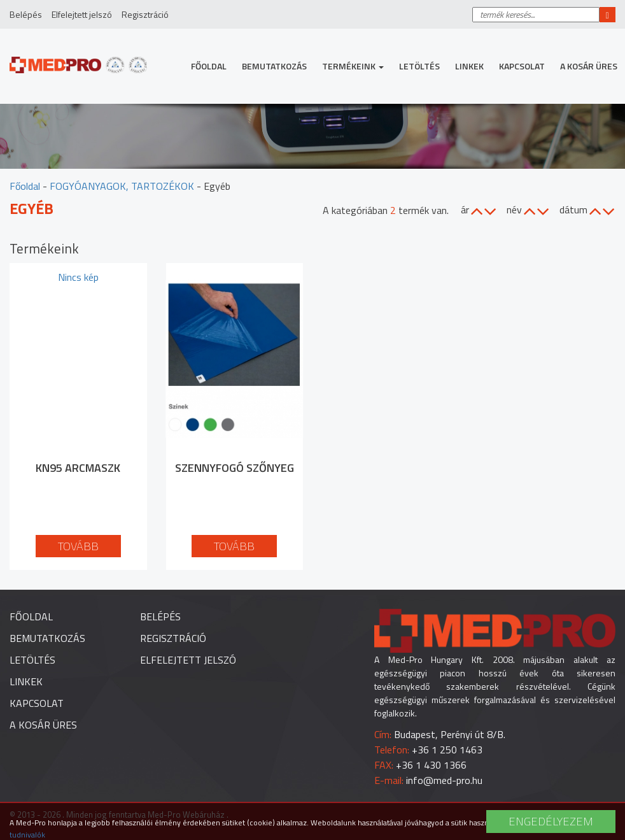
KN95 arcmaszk (78, 468)
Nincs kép (78, 277)
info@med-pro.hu (444, 780)
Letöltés (419, 66)
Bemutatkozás (274, 66)
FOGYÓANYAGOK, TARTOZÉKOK (122, 186)
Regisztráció (145, 14)
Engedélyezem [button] (551, 821)
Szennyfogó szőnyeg (235, 468)
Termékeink (353, 66)
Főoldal (209, 66)
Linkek (469, 66)
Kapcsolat (522, 66)
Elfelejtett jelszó (82, 14)
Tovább (78, 546)
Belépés (26, 14)
